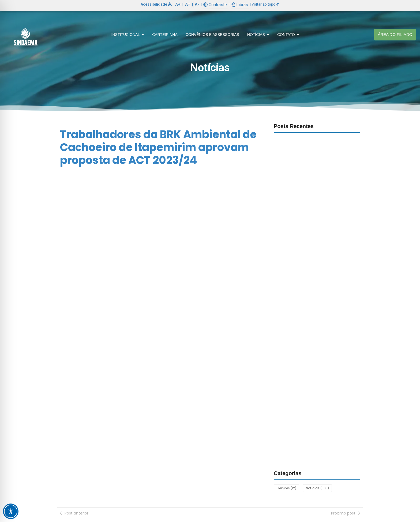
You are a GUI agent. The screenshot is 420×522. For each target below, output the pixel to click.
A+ (178, 4)
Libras (240, 5)
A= (188, 4)
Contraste (215, 5)
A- (197, 4)
